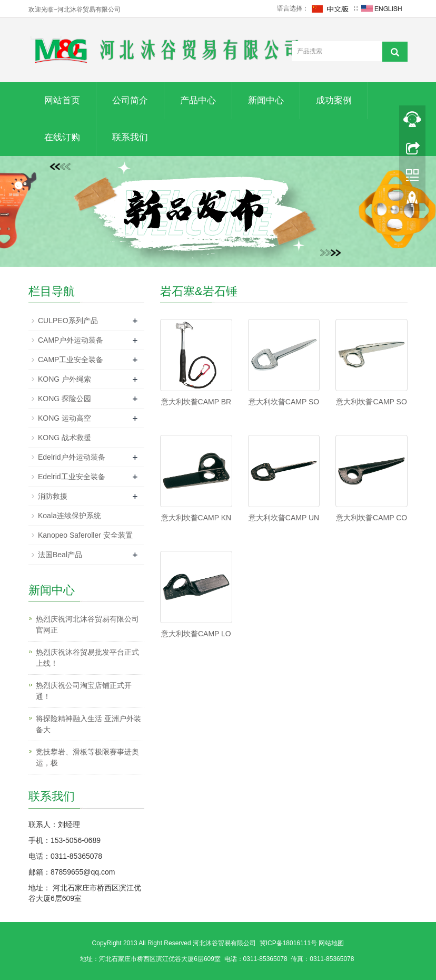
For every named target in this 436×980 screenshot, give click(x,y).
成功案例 (334, 100)
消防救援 (53, 496)
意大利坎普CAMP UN (284, 518)
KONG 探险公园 (65, 399)
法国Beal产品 (60, 555)
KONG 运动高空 (65, 418)
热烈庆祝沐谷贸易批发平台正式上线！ (87, 658)
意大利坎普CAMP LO (196, 634)
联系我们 (130, 137)
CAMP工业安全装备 (71, 360)
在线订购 (62, 137)
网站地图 (331, 943)
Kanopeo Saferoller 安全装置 (85, 535)
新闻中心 (266, 100)
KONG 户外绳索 (65, 379)
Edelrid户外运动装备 (72, 457)
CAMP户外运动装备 (71, 340)
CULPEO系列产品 (68, 321)
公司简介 (130, 100)
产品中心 (198, 100)
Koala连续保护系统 (70, 516)
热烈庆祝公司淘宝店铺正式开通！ (84, 691)
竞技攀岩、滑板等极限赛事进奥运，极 (87, 757)
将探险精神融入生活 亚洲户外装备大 (88, 724)
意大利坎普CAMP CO (371, 518)
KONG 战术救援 (65, 438)
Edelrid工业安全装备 (72, 477)
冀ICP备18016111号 (288, 943)
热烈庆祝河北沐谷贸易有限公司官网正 (87, 624)
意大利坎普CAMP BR (196, 402)
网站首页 (62, 100)
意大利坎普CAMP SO (284, 402)
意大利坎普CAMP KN (196, 518)
